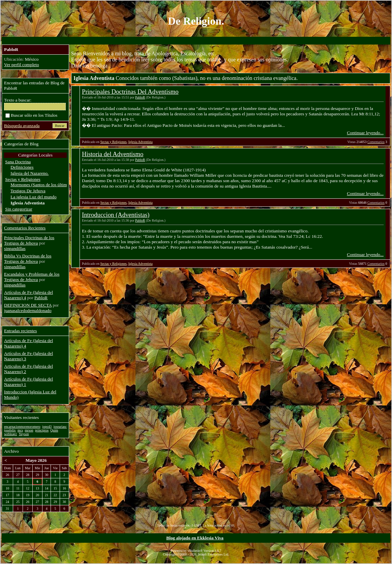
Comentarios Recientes (25, 228)
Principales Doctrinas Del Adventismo (130, 92)
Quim (54, 430)
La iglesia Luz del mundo (33, 197)
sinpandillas (15, 248)
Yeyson (24, 434)
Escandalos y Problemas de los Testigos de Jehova (32, 277)
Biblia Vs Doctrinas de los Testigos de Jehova (28, 259)
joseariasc (60, 427)
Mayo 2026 (36, 460)
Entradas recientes (20, 331)
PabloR (140, 97)
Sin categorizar (19, 209)
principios (42, 430)
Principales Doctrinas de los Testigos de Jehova (29, 240)
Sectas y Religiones (113, 142)
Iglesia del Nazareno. (29, 173)
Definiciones (22, 167)
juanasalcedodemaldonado (28, 311)
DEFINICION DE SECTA (28, 305)
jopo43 (47, 427)
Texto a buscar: (18, 100)
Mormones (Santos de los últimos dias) (46, 185)
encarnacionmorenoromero (22, 427)
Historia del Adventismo (113, 154)
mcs (20, 430)
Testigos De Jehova (28, 191)
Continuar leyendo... (365, 133)
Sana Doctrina (18, 162)
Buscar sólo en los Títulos (31, 115)
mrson (29, 430)
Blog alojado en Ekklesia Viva (195, 538)
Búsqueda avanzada (22, 126)
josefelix (10, 430)
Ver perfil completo (22, 65)
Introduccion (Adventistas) (116, 215)
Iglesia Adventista (141, 142)
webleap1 (10, 434)
